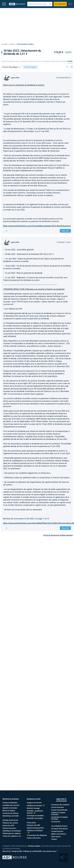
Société (38, 61)
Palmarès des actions (10, 823)
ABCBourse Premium (34, 806)
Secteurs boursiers (9, 828)
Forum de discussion (58, 535)
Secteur (64, 61)
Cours (4, 61)
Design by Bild (17, 851)
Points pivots (31, 823)
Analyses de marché (34, 803)
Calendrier (46, 61)
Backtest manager (33, 808)
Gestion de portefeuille (59, 810)
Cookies (54, 839)
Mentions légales (34, 846)
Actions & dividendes (10, 803)
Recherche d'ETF (9, 825)
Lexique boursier (57, 831)
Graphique (11, 61)
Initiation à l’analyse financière (58, 813)
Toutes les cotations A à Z (12, 836)
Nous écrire (7, 851)
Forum (70, 61)
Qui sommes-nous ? (50, 851)
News (18, 61)
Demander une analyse (35, 818)
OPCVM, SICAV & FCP (10, 820)
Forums (12, 44)
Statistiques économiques (12, 831)
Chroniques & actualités (35, 816)
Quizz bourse (56, 837)
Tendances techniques (35, 831)
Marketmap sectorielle (11, 816)
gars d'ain (15, 78)
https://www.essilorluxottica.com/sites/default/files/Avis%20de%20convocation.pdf (39, 523)
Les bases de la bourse (59, 829)
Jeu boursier (56, 822)
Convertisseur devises (10, 813)
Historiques (56, 61)
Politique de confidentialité (32, 851)
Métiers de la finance (59, 834)
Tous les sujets (30, 67)
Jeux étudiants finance (59, 826)
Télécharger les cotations (12, 833)
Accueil (5, 44)
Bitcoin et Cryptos (9, 811)
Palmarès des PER (33, 825)
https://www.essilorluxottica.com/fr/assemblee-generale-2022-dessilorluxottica (37, 226)
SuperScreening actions (35, 828)
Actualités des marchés (11, 805)
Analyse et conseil (28, 61)
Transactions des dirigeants (37, 835)
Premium (60, 4)
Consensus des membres (60, 805)
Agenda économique (10, 808)
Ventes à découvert (34, 838)
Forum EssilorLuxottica (25, 44)
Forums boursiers (58, 807)
